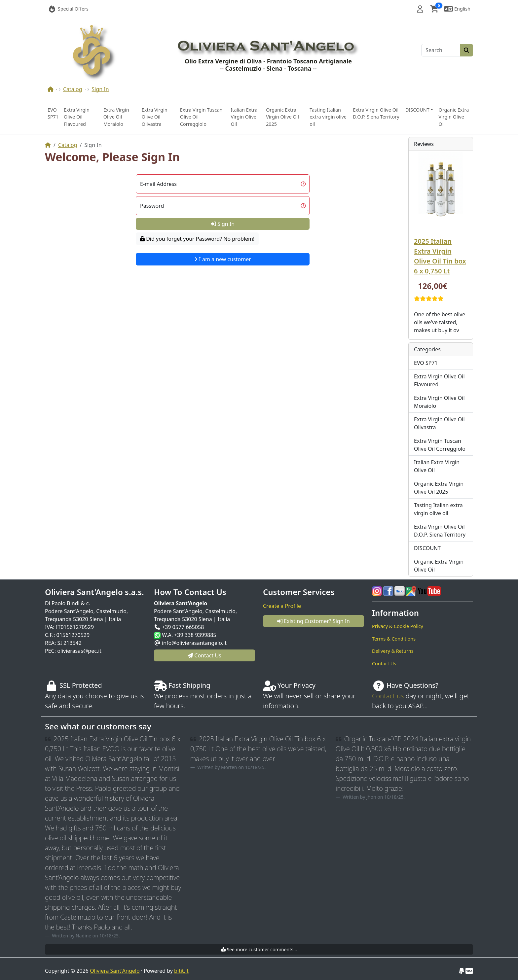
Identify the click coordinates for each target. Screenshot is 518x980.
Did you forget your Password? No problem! (197, 239)
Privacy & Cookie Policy (398, 626)
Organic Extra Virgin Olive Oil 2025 (282, 117)
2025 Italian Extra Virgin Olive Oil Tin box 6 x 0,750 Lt (440, 256)
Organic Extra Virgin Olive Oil (454, 117)
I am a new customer (223, 259)
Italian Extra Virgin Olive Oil (244, 117)
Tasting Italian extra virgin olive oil (328, 117)
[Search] (441, 50)
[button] (420, 9)
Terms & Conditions (394, 639)
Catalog (73, 89)
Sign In (100, 89)
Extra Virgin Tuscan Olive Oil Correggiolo (201, 117)
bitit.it (181, 971)
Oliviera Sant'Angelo (115, 971)
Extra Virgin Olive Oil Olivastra (155, 117)
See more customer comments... (259, 949)
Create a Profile (282, 606)
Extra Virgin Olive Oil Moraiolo (116, 117)
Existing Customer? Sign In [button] (314, 621)
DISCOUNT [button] (417, 110)
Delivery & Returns (393, 651)
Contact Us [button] (204, 655)
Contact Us (384, 664)
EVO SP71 (53, 113)
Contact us (388, 696)
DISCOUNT (427, 548)
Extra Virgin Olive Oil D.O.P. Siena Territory (376, 113)
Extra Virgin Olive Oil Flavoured (77, 117)
